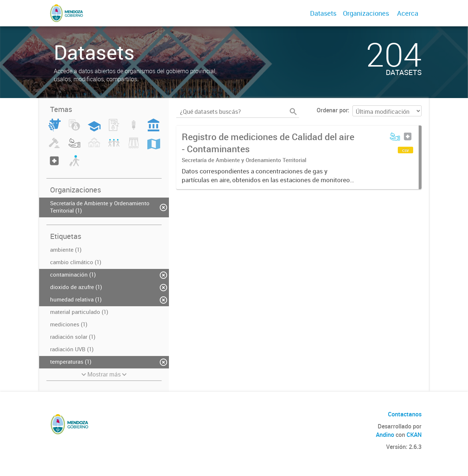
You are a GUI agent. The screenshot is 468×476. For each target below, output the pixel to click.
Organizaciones (366, 13)
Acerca (408, 13)
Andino (385, 435)
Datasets (323, 13)
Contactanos (405, 414)
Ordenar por (332, 110)
